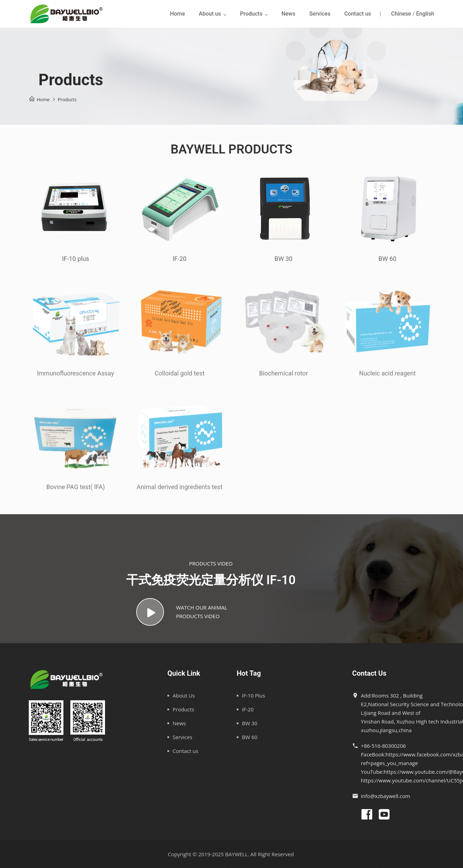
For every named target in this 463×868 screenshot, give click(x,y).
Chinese (401, 14)
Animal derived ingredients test (180, 490)
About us (210, 14)
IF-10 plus (76, 259)
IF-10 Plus (254, 695)
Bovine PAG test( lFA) (76, 490)
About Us (184, 695)
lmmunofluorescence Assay (76, 376)
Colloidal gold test (180, 376)
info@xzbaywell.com (385, 796)
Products (251, 14)
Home (178, 14)
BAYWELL (237, 854)
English (425, 14)
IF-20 (180, 259)
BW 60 (387, 259)
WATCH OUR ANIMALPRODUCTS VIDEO (182, 612)
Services (320, 14)
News (288, 14)
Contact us (357, 14)
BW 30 (283, 259)
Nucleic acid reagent (387, 376)
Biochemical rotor (283, 376)
